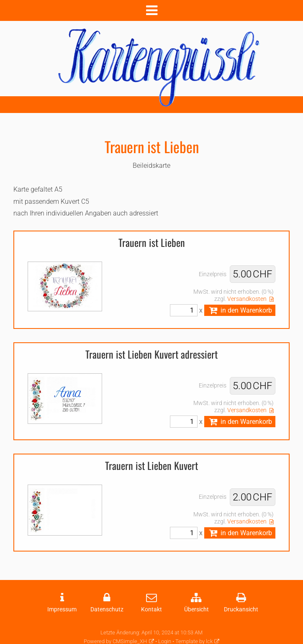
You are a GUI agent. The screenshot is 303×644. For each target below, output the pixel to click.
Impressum (62, 609)
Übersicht (196, 609)
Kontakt (151, 609)
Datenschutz (107, 609)
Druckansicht (241, 609)
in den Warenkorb (240, 310)
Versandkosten (247, 299)
